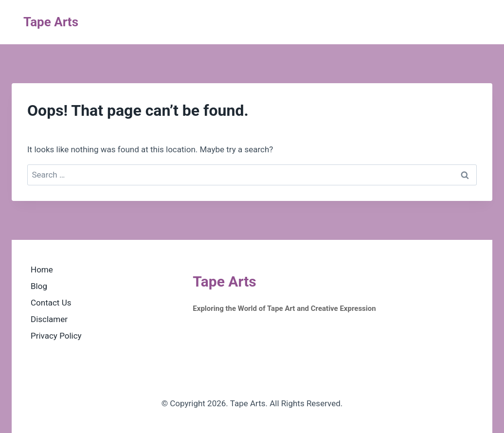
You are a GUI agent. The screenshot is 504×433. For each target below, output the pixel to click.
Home (42, 270)
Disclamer (49, 319)
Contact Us (51, 303)
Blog (39, 286)
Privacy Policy (56, 336)
